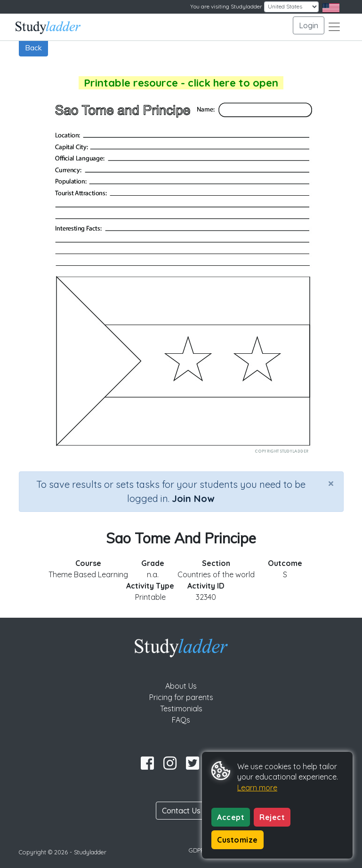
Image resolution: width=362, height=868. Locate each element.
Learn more (257, 788)
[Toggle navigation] (334, 27)
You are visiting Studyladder (226, 6)
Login (309, 25)
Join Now (193, 498)
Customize (237, 840)
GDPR (197, 850)
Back (33, 48)
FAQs (181, 720)
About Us (181, 686)
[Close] (331, 483)
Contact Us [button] (181, 811)
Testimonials (181, 709)
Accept (231, 817)
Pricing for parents (181, 697)
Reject (272, 817)
